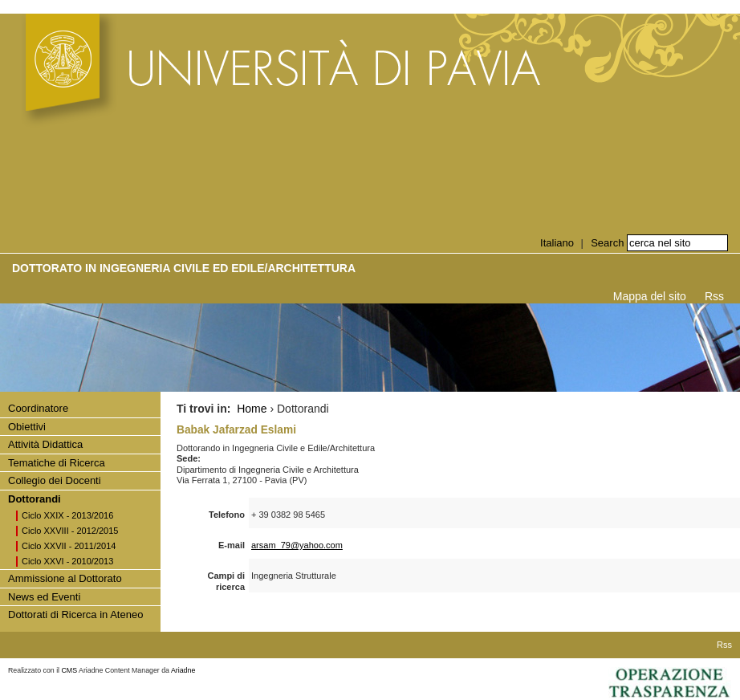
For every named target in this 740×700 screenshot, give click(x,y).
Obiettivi (27, 427)
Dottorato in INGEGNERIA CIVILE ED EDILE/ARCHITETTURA (184, 268)
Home (252, 409)
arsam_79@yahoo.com (297, 545)
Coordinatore (38, 408)
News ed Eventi (44, 597)
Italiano (557, 243)
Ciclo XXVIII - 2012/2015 (70, 531)
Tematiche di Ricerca (57, 463)
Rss (714, 296)
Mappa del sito (650, 296)
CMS (70, 670)
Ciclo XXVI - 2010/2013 (67, 561)
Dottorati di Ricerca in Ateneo (75, 615)
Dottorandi (35, 499)
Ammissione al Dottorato (65, 578)
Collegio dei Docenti (55, 480)
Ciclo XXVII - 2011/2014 (69, 546)
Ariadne (183, 670)
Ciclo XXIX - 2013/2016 (67, 515)
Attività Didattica (45, 444)
